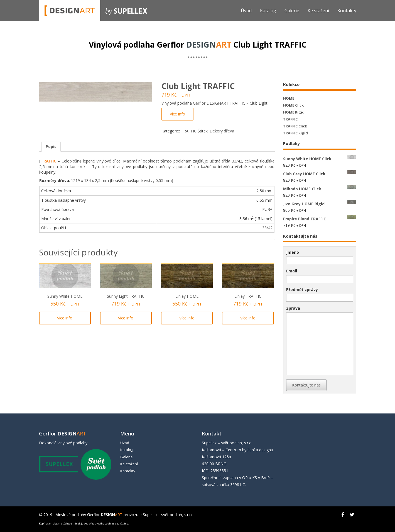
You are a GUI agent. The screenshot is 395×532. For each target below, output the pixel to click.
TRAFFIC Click (295, 126)
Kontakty (347, 11)
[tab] (51, 147)
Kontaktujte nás (306, 385)
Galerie (292, 11)
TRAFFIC (189, 131)
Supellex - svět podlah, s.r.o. (168, 515)
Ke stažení (318, 11)
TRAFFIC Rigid (295, 133)
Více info (177, 114)
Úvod (246, 11)
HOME (289, 98)
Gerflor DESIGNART (211, 103)
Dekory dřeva (222, 131)
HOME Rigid (294, 112)
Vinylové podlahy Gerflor (89, 515)
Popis (51, 146)
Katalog (268, 11)
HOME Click (293, 105)
